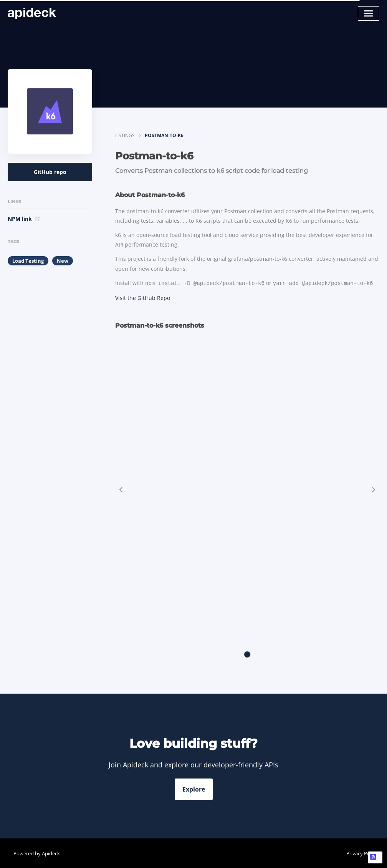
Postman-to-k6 (164, 135)
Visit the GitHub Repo (143, 297)
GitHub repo (50, 172)
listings (125, 135)
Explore (194, 788)
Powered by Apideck (37, 853)
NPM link (24, 219)
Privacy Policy (362, 853)
